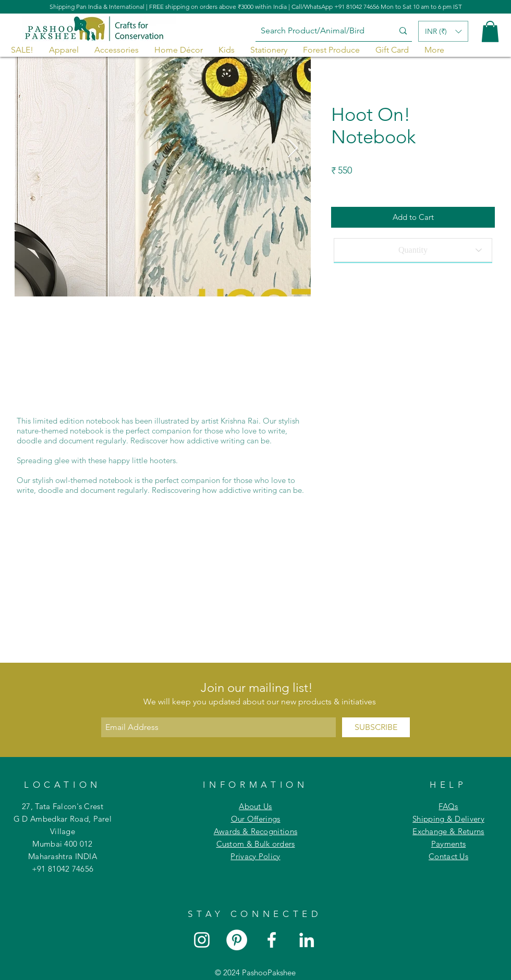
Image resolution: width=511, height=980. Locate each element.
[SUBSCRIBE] (376, 727)
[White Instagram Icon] (202, 940)
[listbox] (443, 31)
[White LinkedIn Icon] (307, 940)
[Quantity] (413, 250)
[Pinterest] (237, 940)
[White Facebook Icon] (272, 940)
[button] (490, 32)
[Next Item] (293, 149)
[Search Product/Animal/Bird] (317, 31)
